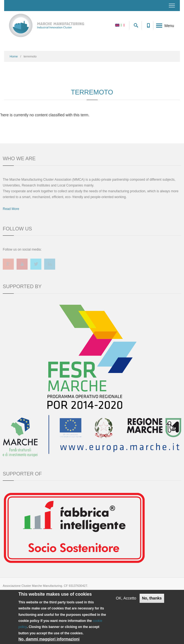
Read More (11, 209)
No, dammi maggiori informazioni (49, 639)
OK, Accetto (126, 598)
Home (14, 56)
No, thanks (152, 598)
